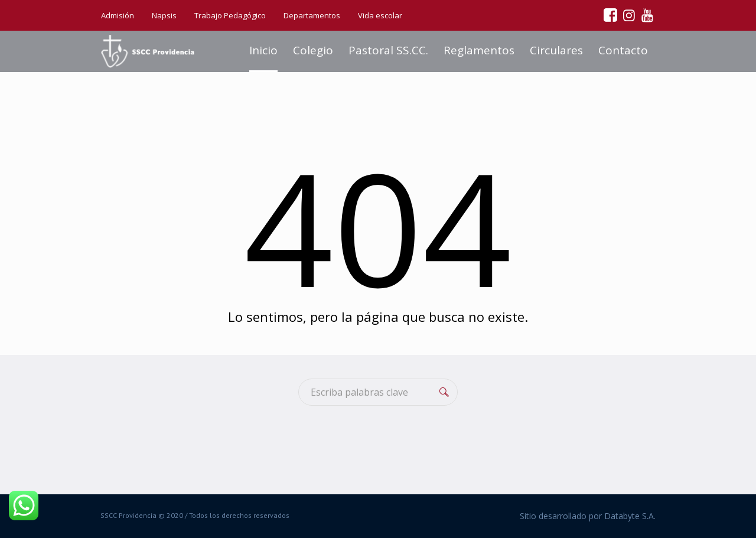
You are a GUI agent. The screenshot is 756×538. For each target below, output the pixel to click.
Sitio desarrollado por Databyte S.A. (588, 516)
